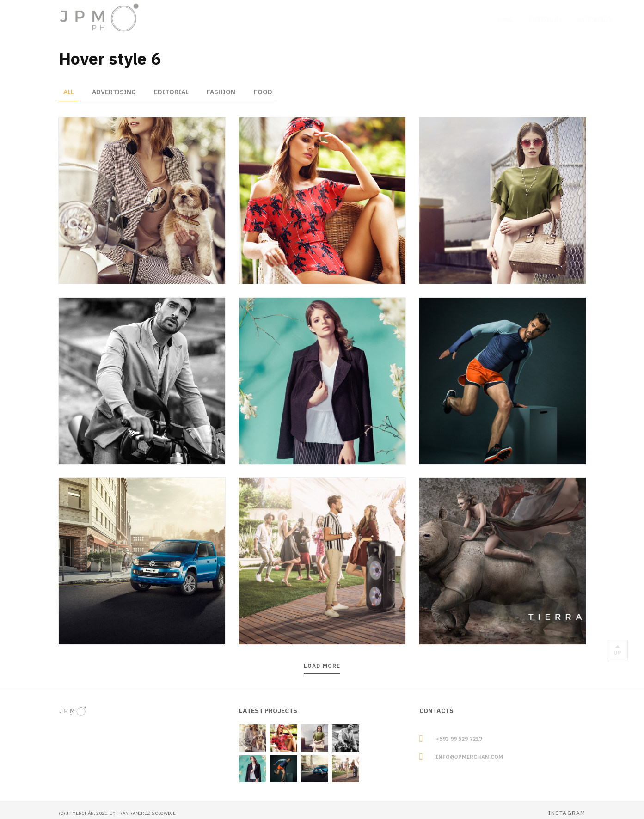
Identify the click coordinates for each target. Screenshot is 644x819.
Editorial (172, 86)
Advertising (114, 86)
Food (264, 86)
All (69, 86)
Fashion (222, 86)
